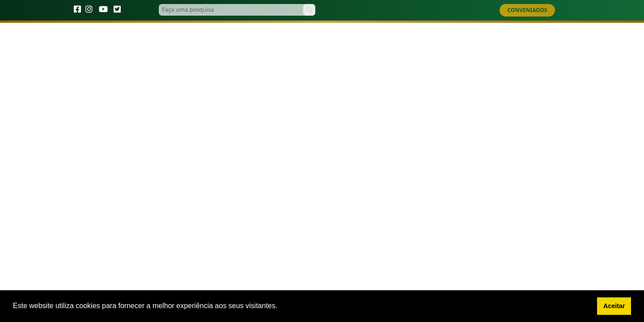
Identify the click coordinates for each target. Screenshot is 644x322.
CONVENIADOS (527, 10)
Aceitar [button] (614, 306)
